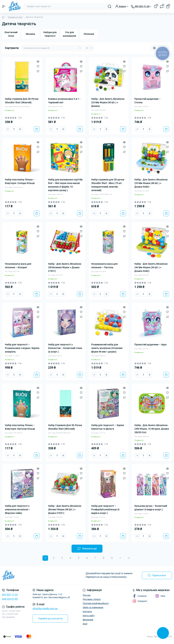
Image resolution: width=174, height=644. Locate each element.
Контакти (87, 612)
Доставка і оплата (92, 599)
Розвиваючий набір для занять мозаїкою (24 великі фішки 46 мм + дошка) (107, 348)
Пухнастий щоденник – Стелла (147, 101)
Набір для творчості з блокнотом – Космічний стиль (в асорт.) (65, 348)
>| (129, 558)
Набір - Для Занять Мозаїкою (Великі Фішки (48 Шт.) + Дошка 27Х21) (65, 509)
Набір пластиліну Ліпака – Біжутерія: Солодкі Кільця (20, 181)
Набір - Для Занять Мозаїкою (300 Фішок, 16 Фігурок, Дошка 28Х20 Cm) (152, 429)
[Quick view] (38, 61)
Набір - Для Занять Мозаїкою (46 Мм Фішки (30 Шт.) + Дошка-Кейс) (151, 267)
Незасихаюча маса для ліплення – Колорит (18, 266)
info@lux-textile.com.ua (45, 608)
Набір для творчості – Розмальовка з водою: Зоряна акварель (22, 348)
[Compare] (38, 71)
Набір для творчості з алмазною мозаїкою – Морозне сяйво (18, 509)
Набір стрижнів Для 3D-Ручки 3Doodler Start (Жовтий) (22, 101)
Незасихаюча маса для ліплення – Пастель (104, 266)
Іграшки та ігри (15, 17)
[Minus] (8, 129)
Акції (85, 624)
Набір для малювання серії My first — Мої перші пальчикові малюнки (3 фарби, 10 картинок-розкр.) (65, 185)
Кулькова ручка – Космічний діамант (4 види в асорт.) (151, 508)
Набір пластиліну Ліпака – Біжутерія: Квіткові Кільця (20, 427)
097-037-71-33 (10, 595)
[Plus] (20, 129)
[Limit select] (89, 48)
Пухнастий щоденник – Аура (150, 345)
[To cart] (37, 129)
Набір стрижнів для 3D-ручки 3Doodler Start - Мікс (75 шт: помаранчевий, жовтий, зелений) (108, 185)
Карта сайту (89, 616)
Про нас (87, 595)
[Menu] (4, 6)
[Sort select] (52, 48)
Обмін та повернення (93, 607)
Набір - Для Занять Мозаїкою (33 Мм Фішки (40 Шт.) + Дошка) (108, 102)
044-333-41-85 (10, 599)
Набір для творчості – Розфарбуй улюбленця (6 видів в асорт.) (105, 509)
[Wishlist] (38, 66)
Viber (160, 596)
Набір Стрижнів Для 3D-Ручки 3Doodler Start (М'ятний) (65, 427)
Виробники (88, 620)
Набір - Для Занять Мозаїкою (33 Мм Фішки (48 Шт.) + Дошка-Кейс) (151, 183)
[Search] (110, 6)
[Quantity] (14, 129)
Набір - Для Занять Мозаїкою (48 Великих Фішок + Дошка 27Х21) (65, 267)
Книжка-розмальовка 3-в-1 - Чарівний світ (64, 101)
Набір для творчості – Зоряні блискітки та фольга (108, 427)
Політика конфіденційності (96, 603)
